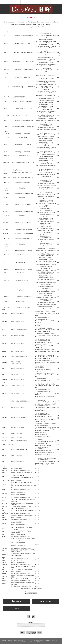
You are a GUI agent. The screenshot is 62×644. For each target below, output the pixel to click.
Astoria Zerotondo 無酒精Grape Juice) (25, 478)
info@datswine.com (33, 594)
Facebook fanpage (43, 27)
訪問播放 (18, 552)
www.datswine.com (32, 592)
